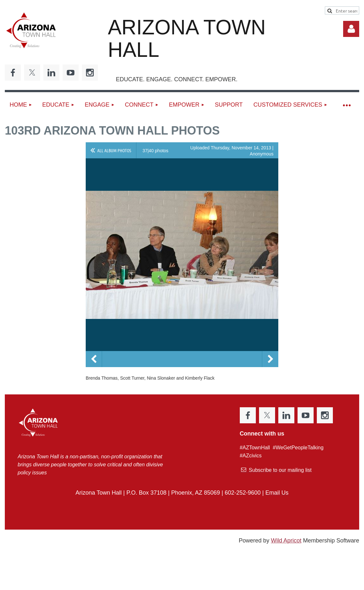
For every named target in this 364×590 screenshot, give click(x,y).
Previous (94, 359)
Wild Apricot (286, 541)
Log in (351, 29)
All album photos (114, 150)
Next (270, 359)
